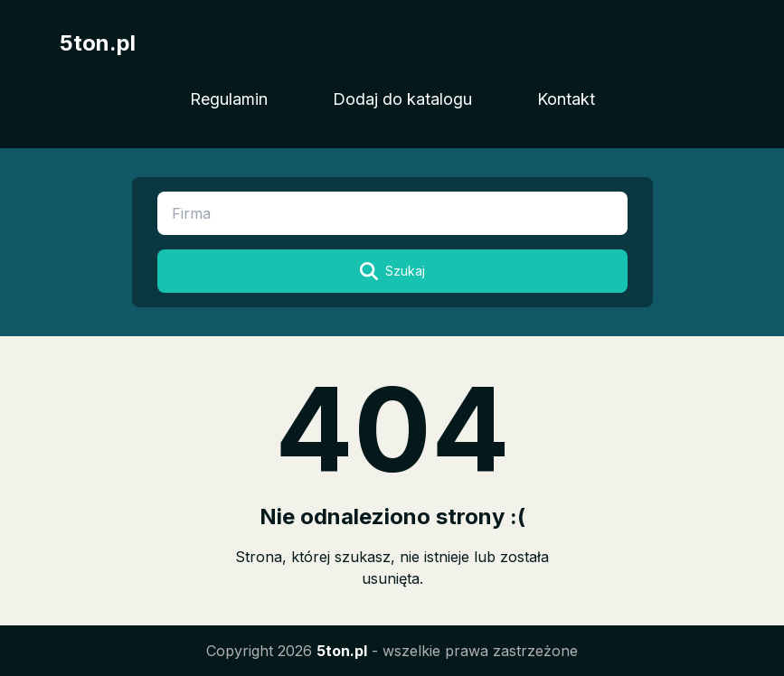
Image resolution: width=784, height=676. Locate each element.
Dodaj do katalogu (402, 99)
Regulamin (229, 99)
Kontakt (566, 99)
